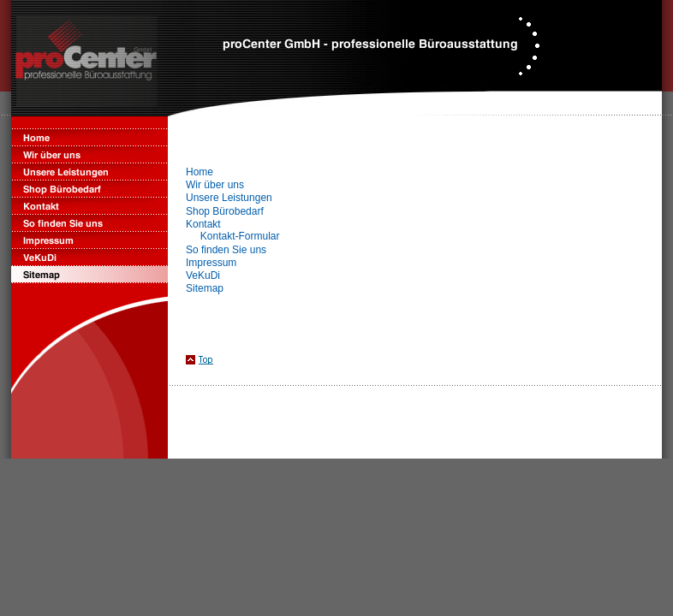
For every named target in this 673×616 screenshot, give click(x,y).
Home (200, 172)
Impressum (211, 263)
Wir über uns (215, 185)
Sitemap (205, 288)
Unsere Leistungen (229, 198)
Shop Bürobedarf (225, 211)
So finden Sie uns (226, 250)
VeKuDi (203, 275)
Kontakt (203, 224)
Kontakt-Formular (240, 236)
